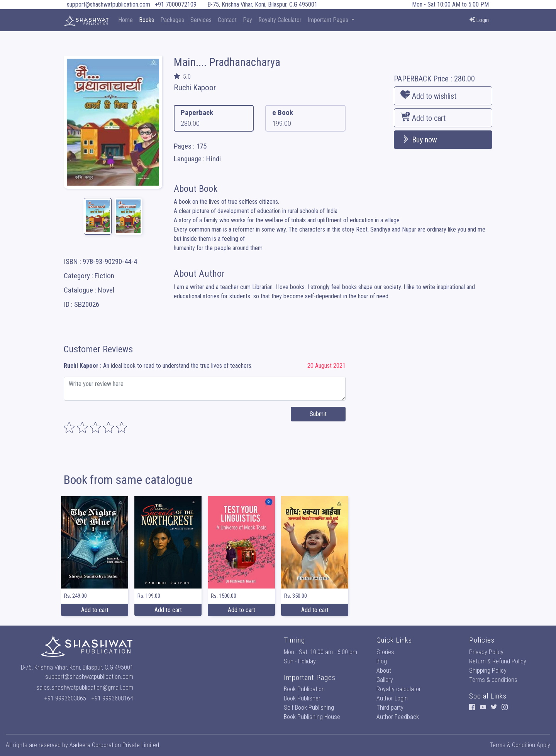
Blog (382, 661)
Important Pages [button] (329, 20)
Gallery (385, 680)
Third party (390, 708)
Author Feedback (398, 717)
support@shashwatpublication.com (108, 4)
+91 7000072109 (176, 4)
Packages (172, 20)
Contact (227, 20)
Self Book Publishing (309, 708)
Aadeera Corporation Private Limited (114, 745)
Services (201, 20)
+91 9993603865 (65, 698)
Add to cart (423, 117)
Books (147, 20)
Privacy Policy (486, 652)
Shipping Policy (488, 671)
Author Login (392, 698)
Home (125, 20)
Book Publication (304, 689)
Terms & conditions (493, 680)
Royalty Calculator (280, 20)
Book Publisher (302, 698)
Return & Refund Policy (498, 661)
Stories (385, 652)
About (384, 671)
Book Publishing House (312, 717)
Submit (318, 414)
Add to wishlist (428, 95)
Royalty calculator (399, 689)
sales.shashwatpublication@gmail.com (85, 688)
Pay (247, 20)
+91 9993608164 (112, 698)
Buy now (419, 140)
